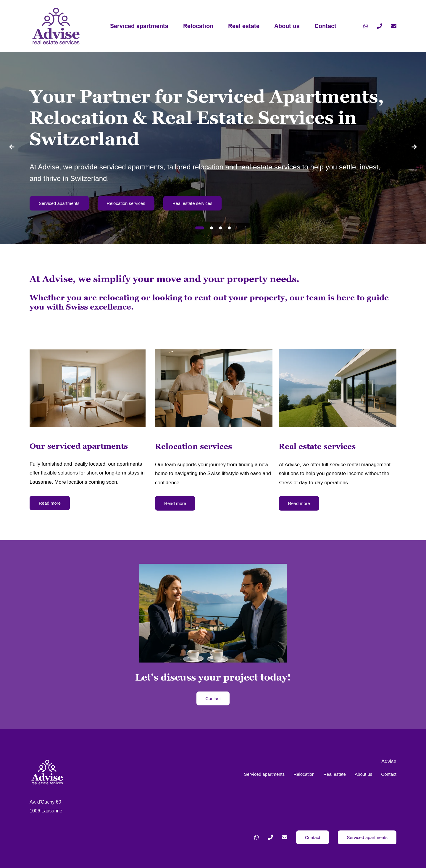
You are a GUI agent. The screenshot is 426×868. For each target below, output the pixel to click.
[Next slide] (414, 148)
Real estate (244, 26)
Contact (325, 26)
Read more (50, 503)
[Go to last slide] (12, 148)
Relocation (198, 26)
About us (287, 26)
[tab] (200, 228)
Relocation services (126, 203)
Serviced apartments (139, 26)
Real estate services (192, 203)
